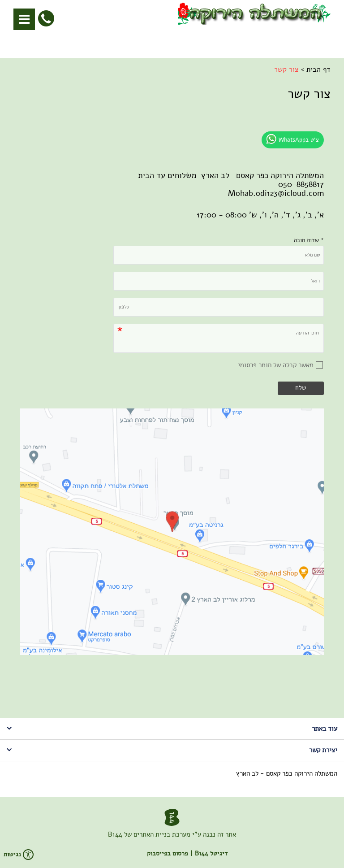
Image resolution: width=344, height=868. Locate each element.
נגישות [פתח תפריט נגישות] (19, 855)
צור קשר (286, 69)
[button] (24, 19)
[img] (172, 532)
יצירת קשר (172, 750)
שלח (301, 388)
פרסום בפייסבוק (167, 853)
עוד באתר (172, 729)
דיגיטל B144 (211, 853)
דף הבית (318, 69)
